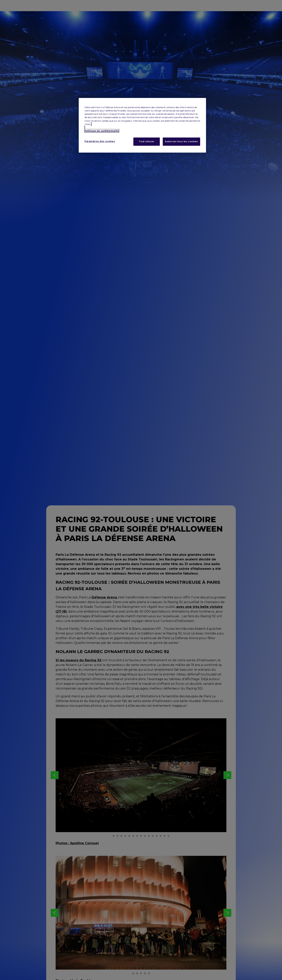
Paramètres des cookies (100, 141)
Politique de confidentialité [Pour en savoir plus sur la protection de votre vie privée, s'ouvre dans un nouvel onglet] (102, 131)
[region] (142, 125)
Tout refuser (146, 141)
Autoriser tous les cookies (181, 141)
